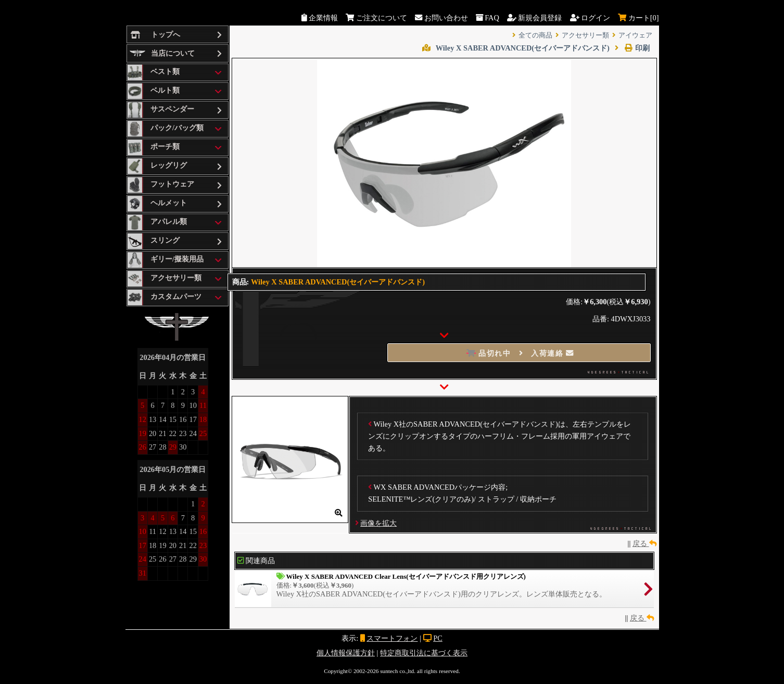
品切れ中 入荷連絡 (520, 353)
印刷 (632, 48)
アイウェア (635, 35)
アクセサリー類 (585, 35)
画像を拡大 (378, 523)
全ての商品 (535, 35)
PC (438, 638)
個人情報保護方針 (346, 653)
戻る (644, 543)
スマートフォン (392, 638)
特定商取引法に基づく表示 (424, 653)
